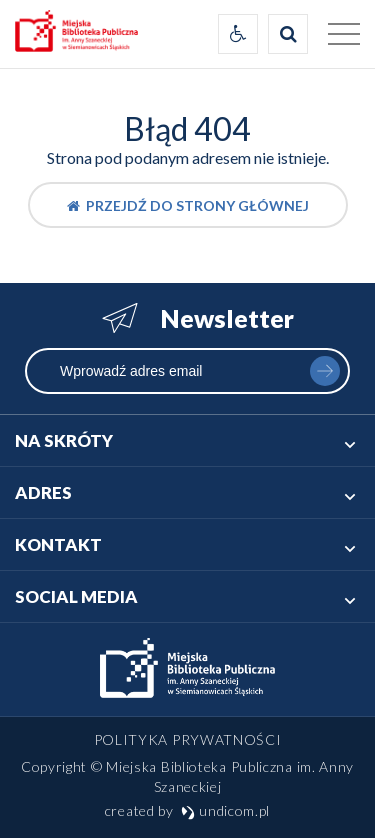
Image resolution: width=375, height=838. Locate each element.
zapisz (325, 371)
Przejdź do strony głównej (188, 205)
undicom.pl (226, 810)
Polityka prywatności (188, 739)
